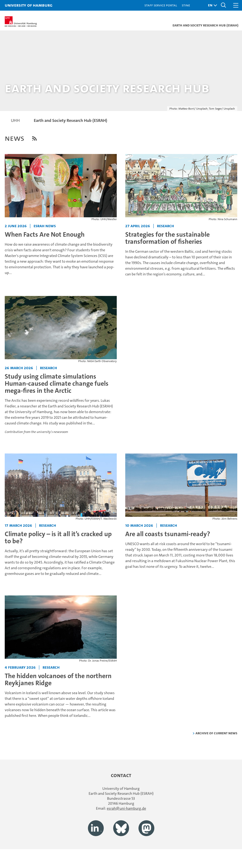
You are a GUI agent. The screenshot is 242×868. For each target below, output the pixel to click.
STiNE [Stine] (186, 5)
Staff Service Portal (161, 5)
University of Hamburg (29, 5)
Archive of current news (216, 733)
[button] (211, 5)
